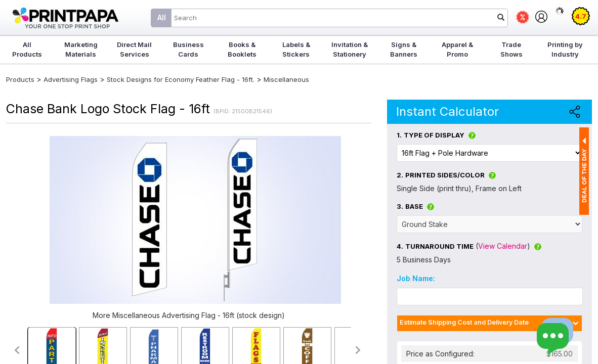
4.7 (581, 16)
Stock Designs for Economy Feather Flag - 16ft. (181, 79)
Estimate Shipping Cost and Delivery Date (464, 322)
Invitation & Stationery (350, 49)
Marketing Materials (81, 49)
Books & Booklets (242, 49)
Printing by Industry (565, 49)
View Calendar (503, 246)
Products (20, 79)
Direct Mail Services (134, 49)
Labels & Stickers (296, 49)
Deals (523, 17)
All (162, 17)
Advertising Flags (71, 79)
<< (16, 350)
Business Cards (188, 49)
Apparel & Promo (457, 49)
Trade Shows (511, 49)
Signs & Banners (404, 49)
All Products (27, 49)
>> (358, 350)
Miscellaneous (286, 79)
